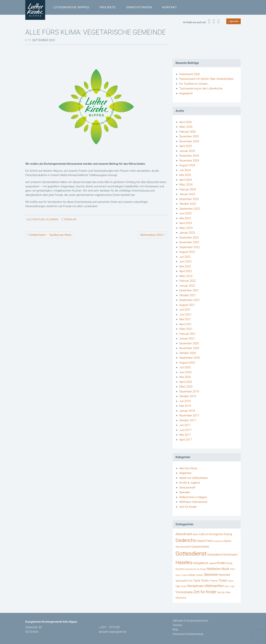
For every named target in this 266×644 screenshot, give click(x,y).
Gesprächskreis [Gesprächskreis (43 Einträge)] (200, 547)
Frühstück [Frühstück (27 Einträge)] (218, 541)
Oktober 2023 (188, 204)
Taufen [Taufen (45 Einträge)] (205, 581)
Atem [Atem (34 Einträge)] (195, 534)
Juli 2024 (185, 170)
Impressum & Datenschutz (188, 634)
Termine (177, 625)
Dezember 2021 (189, 290)
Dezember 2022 (189, 238)
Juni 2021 (185, 315)
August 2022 (187, 252)
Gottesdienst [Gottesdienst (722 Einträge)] (191, 554)
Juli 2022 (185, 257)
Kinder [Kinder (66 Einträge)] (221, 563)
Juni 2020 (185, 372)
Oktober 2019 (188, 396)
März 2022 (186, 276)
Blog (175, 629)
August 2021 (187, 305)
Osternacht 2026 (190, 74)
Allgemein (52, 219)
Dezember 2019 (189, 392)
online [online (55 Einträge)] (192, 575)
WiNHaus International (193, 502)
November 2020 (189, 348)
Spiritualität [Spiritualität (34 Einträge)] (182, 581)
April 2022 (186, 271)
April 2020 (186, 382)
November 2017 (189, 415)
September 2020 (190, 358)
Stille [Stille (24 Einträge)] (191, 581)
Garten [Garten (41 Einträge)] (227, 541)
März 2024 (186, 185)
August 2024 (187, 165)
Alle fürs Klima (36, 219)
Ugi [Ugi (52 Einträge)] (178, 586)
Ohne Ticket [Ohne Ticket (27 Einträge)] (181, 575)
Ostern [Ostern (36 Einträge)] (200, 575)
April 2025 (186, 146)
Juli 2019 (185, 401)
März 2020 (186, 387)
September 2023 (190, 209)
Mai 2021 (185, 319)
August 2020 (187, 363)
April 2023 (186, 223)
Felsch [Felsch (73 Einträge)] (201, 541)
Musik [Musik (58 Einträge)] (225, 569)
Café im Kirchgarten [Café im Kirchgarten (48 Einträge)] (211, 534)
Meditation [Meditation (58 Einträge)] (214, 569)
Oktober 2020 (188, 353)
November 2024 (189, 161)
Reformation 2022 (152, 235)
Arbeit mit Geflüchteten (194, 478)
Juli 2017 (185, 425)
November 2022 (189, 242)
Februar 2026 (188, 132)
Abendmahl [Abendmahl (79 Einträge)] (184, 534)
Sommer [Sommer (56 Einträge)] (225, 575)
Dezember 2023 (189, 199)
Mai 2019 (185, 406)
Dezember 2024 (189, 156)
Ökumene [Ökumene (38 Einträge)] (181, 598)
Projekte (108, 7)
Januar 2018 (187, 411)
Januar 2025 (187, 151)
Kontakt (170, 7)
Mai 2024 (185, 175)
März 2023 (186, 228)
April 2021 (186, 324)
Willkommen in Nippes (193, 497)
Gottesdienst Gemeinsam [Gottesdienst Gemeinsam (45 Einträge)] (222, 555)
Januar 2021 (187, 339)
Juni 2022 (185, 262)
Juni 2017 (185, 430)
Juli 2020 (185, 367)
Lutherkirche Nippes (71, 7)
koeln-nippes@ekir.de (114, 632)
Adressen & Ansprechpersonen (190, 621)
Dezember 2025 (189, 136)
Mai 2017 (185, 435)
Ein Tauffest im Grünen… (194, 84)
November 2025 (189, 141)
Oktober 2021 (188, 295)
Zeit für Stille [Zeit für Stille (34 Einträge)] (224, 592)
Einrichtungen (139, 7)
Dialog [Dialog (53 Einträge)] (228, 534)
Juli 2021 (185, 310)
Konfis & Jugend (189, 483)
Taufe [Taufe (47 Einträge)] (197, 581)
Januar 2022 (187, 286)
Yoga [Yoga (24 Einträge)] (232, 586)
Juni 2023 (185, 213)
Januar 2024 (187, 194)
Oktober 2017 (188, 420)
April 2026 (186, 122)
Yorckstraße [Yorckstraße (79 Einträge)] (184, 592)
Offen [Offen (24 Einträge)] (232, 569)
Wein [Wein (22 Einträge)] (227, 586)
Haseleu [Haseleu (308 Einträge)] (184, 562)
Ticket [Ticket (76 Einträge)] (223, 580)
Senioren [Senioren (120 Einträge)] (211, 575)
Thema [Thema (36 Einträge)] (214, 581)
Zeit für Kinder (188, 507)
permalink (70, 219)
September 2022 (190, 247)
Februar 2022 (188, 281)
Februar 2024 (188, 189)
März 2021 (186, 329)
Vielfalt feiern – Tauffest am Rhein (50, 235)
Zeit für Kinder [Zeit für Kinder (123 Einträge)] (205, 592)
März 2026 (186, 127)
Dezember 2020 (189, 343)
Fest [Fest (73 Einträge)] (209, 541)
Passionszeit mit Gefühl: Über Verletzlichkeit (206, 79)
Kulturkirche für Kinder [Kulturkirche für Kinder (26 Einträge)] (196, 569)
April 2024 (186, 180)
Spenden (234, 21)
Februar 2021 (188, 334)
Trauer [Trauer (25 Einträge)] (231, 581)
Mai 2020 (185, 377)
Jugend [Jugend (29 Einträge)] (212, 563)
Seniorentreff (187, 488)
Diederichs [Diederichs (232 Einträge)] (186, 540)
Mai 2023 (185, 218)
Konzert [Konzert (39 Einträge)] (180, 569)
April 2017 (186, 440)
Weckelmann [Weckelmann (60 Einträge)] (196, 586)
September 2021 (190, 300)
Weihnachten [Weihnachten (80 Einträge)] (214, 586)
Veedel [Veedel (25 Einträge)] (183, 586)
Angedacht (186, 93)
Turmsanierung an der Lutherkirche (201, 88)
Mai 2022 (185, 266)
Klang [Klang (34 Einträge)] (229, 563)
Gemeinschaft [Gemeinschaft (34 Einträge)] (183, 547)
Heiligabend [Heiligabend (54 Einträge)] (200, 563)
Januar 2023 (187, 233)
